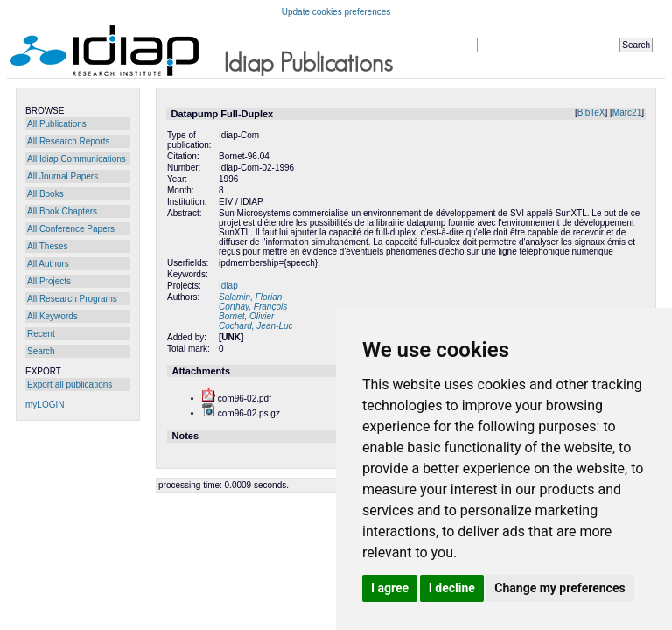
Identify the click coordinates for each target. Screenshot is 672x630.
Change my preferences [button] (560, 588)
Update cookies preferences (336, 12)
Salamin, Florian (250, 297)
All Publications (57, 124)
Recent (41, 334)
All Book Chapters (62, 211)
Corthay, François (253, 307)
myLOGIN (45, 405)
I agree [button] (390, 588)
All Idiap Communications (77, 159)
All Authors (48, 264)
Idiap (228, 286)
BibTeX (591, 112)
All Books (45, 194)
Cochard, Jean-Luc (256, 326)
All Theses (48, 246)
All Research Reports (68, 141)
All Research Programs (72, 299)
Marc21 (627, 112)
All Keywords (52, 316)
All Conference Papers (71, 229)
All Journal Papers (63, 176)
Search (41, 351)
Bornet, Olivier (246, 316)
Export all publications (70, 385)
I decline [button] (452, 588)
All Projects (49, 281)
